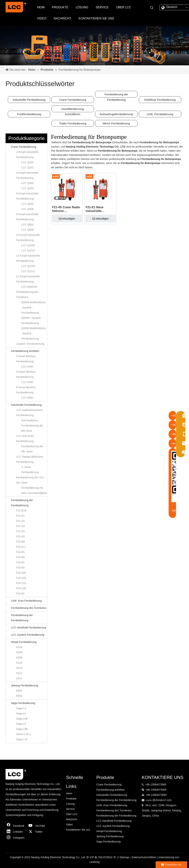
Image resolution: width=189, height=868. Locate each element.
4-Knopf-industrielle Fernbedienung (27, 175)
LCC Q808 (27, 230)
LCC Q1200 (28, 266)
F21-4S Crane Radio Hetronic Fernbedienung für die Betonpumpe (66, 209)
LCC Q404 (27, 188)
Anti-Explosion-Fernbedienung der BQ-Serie (32, 426)
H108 (19, 652)
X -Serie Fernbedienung (30, 470)
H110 (19, 663)
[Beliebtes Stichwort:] (152, 8)
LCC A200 (27, 367)
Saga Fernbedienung (23, 703)
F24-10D (21, 578)
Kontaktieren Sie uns (78, 830)
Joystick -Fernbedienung (30, 344)
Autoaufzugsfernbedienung (116, 114)
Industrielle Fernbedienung (29, 100)
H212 (19, 678)
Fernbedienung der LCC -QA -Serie (31, 480)
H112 (19, 673)
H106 (19, 647)
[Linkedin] (16, 832)
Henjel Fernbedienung (24, 642)
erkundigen (67, 219)
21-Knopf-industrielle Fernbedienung (28, 279)
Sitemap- (125, 857)
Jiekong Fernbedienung (24, 685)
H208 (19, 658)
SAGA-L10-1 (23, 734)
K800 (19, 696)
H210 (19, 668)
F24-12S (21, 583)
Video (69, 824)
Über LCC (72, 814)
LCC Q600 (27, 204)
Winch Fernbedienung (116, 123)
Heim (69, 793)
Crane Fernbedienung (73, 100)
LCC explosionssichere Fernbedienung (29, 413)
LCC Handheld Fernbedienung (29, 628)
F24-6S (20, 552)
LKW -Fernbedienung (160, 114)
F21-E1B (21, 511)
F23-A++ (21, 547)
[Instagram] (16, 838)
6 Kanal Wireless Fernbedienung (26, 390)
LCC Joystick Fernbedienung (28, 635)
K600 (19, 691)
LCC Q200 (27, 162)
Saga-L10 (22, 739)
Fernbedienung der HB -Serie (32, 449)
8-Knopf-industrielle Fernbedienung (27, 217)
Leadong (95, 862)
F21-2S (20, 521)
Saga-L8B (22, 729)
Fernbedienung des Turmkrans (27, 295)
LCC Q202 (27, 168)
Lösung (70, 804)
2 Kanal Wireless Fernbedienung (26, 359)
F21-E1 (20, 516)
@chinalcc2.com (162, 800)
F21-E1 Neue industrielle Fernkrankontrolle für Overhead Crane (99, 209)
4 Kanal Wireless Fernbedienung (26, 374)
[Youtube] (38, 826)
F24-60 (20, 593)
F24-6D (20, 557)
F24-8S (20, 562)
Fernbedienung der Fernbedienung (116, 95)
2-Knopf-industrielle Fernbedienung (27, 155)
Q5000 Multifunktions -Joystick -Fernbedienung (34, 307)
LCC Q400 (27, 183)
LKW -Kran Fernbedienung (26, 601)
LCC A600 (27, 398)
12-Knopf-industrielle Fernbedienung (28, 258)
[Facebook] (16, 826)
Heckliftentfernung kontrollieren (73, 110)
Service (71, 809)
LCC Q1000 (28, 245)
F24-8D (20, 568)
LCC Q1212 (28, 271)
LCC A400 (27, 382)
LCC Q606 (27, 209)
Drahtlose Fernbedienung (160, 100)
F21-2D (20, 526)
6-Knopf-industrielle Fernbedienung (27, 196)
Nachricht (72, 819)
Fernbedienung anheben (25, 351)
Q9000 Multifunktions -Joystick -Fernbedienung (34, 333)
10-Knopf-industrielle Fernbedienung (28, 238)
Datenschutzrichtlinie (144, 857)
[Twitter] (38, 832)
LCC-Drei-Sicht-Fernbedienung (25, 439)
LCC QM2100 (29, 287)
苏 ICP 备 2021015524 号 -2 (103, 857)
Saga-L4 (21, 708)
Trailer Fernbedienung (73, 123)
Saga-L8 (21, 724)
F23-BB (20, 542)
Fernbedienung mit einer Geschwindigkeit (34, 490)
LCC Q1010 (28, 250)
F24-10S (21, 573)
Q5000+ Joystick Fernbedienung (31, 320)
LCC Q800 (27, 225)
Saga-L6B (22, 719)
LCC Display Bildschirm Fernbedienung (30, 459)
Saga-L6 (21, 713)
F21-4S (20, 531)
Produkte (71, 799)
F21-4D (20, 536)
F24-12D (21, 588)
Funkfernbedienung (29, 114)
